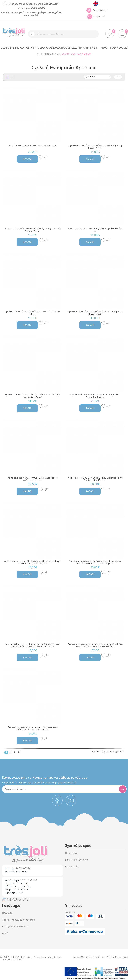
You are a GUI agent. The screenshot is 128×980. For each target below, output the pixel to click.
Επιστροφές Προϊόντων (15, 927)
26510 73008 (31, 8)
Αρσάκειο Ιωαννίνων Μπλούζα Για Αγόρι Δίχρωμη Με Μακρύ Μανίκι (33, 230)
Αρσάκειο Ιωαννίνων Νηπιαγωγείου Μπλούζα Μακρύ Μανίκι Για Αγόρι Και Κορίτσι (33, 562)
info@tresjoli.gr (16, 900)
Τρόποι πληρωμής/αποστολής (18, 920)
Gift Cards (70, 912)
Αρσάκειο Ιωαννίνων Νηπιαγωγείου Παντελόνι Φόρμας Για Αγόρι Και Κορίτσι (33, 728)
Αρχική (40, 54)
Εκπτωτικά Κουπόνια (76, 860)
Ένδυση (49, 54)
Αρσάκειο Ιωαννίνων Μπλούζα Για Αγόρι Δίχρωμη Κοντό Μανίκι (95, 147)
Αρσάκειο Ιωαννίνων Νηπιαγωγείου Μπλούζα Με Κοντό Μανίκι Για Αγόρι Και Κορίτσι (95, 562)
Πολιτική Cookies (12, 960)
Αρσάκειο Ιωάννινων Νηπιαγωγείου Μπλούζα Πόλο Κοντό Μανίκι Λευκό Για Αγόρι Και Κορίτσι (33, 645)
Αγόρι (57, 54)
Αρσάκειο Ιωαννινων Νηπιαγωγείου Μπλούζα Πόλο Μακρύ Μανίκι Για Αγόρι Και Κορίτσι (95, 645)
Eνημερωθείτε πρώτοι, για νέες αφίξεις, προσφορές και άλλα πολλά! (39, 783)
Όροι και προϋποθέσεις (48, 957)
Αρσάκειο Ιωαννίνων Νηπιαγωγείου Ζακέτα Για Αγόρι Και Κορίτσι (33, 479)
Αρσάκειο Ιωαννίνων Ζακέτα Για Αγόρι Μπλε (33, 146)
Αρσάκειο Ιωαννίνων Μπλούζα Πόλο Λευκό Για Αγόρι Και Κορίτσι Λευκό (33, 396)
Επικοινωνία (72, 867)
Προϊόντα (7, 913)
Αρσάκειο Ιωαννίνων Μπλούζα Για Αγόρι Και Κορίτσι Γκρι (95, 230)
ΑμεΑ (5, 933)
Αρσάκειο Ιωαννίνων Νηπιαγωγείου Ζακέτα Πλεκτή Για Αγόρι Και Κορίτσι (95, 479)
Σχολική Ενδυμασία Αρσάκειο (76, 54)
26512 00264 (47, 4)
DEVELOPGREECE (95, 957)
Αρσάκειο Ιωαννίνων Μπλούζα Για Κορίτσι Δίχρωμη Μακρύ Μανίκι (95, 313)
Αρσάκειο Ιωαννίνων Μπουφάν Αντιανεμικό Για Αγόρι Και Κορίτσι (95, 396)
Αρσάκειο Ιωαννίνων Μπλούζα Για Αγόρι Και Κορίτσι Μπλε (33, 313)
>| (19, 752)
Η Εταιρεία (71, 853)
